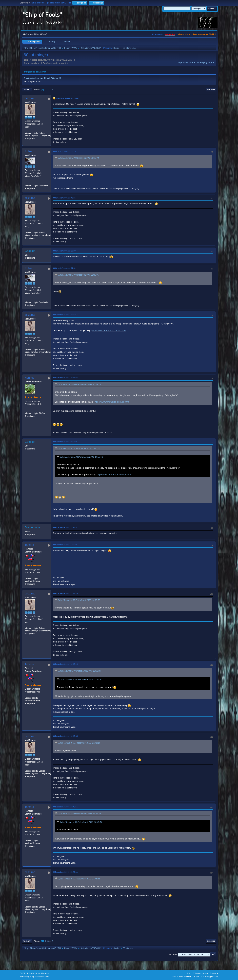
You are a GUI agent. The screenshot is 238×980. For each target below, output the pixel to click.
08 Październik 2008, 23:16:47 (65, 527)
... (50, 90)
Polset (29, 151)
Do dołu (27, 90)
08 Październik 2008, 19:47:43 (65, 378)
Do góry (27, 941)
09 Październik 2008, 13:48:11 (65, 872)
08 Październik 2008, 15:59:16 (65, 315)
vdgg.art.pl (170, 34)
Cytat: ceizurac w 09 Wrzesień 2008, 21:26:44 (78, 158)
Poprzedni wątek (187, 62)
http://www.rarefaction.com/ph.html (109, 330)
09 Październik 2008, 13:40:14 (65, 664)
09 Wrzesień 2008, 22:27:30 (64, 251)
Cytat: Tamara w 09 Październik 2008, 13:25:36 (79, 600)
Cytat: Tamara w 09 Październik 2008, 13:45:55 (79, 879)
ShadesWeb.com (42, 977)
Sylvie (116, 48)
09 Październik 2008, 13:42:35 (65, 736)
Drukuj (211, 90)
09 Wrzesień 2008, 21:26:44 (67, 98)
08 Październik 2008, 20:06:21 (65, 442)
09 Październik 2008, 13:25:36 (65, 545)
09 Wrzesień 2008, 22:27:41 (64, 268)
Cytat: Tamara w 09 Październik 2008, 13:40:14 (79, 743)
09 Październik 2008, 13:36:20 (65, 593)
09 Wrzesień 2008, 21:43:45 (64, 198)
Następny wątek (206, 62)
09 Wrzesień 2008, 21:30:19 (64, 151)
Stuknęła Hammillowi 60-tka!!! (42, 78)
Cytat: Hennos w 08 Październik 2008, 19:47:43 (79, 448)
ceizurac (30, 98)
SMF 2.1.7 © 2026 (27, 973)
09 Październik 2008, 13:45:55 (65, 807)
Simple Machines (42, 973)
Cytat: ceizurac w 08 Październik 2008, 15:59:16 (79, 384)
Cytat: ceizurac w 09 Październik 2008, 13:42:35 (79, 814)
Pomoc (190, 973)
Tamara (29, 545)
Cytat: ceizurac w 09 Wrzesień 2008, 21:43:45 (78, 275)
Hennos (30, 378)
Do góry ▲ (214, 973)
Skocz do (173, 954)
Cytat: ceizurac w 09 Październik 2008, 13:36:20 (79, 671)
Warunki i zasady (201, 973)
